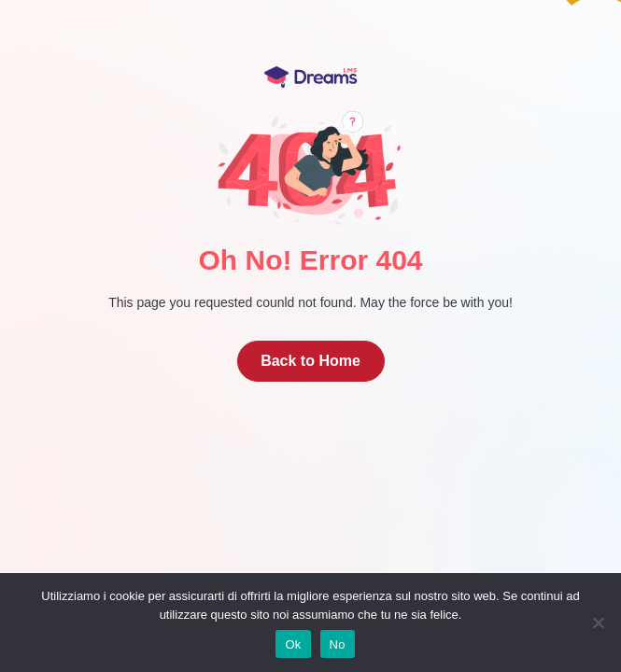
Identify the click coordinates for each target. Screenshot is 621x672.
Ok (293, 644)
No (338, 644)
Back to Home (310, 361)
